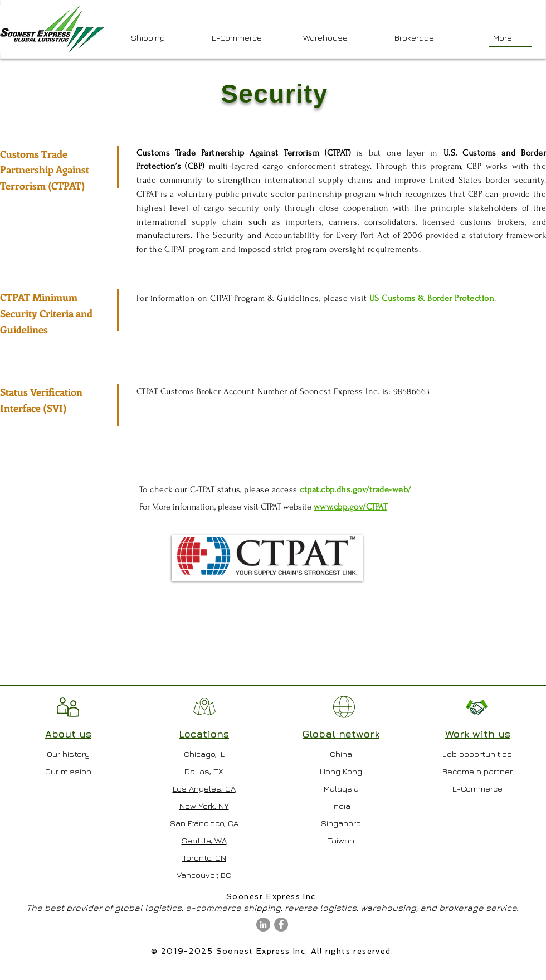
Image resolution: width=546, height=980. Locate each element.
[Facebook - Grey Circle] (281, 925)
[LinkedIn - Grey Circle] (263, 925)
